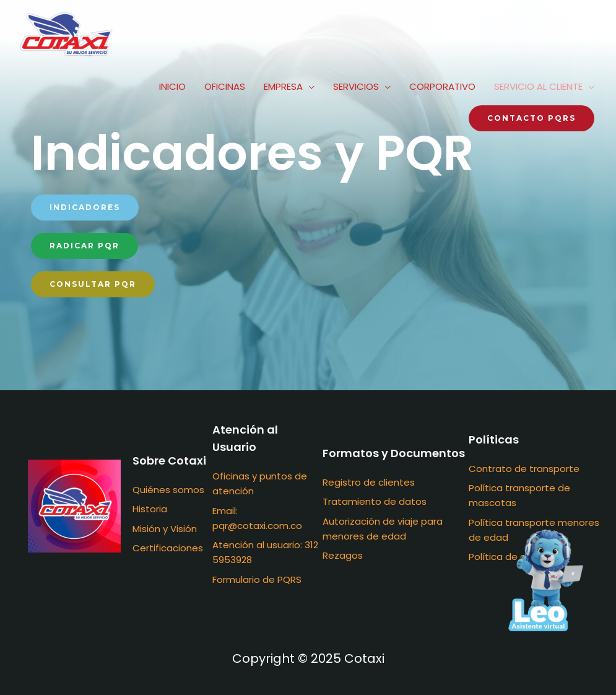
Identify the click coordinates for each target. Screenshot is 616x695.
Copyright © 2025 (308, 658)
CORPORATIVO (442, 86)
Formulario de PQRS (257, 579)
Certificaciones (168, 548)
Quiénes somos (168, 490)
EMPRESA (283, 86)
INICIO (172, 86)
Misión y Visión (165, 529)
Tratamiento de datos (375, 501)
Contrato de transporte (524, 469)
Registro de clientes (369, 482)
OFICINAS (225, 86)
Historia (150, 509)
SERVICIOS (356, 86)
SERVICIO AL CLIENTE (538, 86)
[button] (85, 208)
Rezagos (343, 555)
